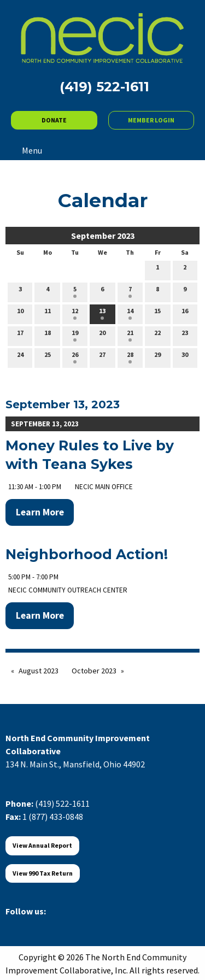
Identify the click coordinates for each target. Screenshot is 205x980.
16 (185, 313)
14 (130, 313)
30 (185, 357)
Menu (27, 150)
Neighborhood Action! (87, 554)
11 (48, 313)
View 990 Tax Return (43, 873)
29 (157, 357)
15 (157, 313)
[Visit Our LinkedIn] (49, 924)
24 (20, 357)
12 (75, 313)
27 (102, 357)
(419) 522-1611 (62, 803)
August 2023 (39, 671)
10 (20, 313)
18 (48, 335)
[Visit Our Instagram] (67, 924)
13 (102, 313)
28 (130, 357)
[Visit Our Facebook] (14, 924)
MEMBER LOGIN (151, 120)
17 (20, 335)
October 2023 (94, 671)
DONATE (54, 120)
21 (130, 335)
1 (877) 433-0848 (53, 817)
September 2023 (103, 236)
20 (102, 335)
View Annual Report (42, 845)
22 (157, 335)
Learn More (40, 512)
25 (48, 357)
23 (185, 335)
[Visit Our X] (32, 924)
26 (75, 357)
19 (75, 335)
